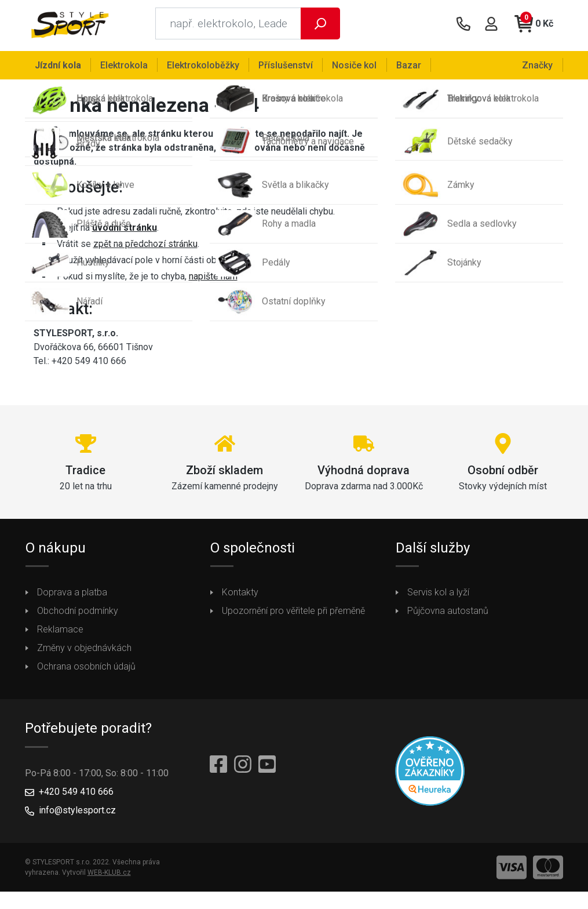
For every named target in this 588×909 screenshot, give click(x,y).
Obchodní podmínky (78, 615)
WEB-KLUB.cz (109, 876)
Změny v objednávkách (84, 652)
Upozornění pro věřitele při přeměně (293, 615)
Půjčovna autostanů (448, 615)
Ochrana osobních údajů (86, 670)
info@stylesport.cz (77, 814)
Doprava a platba (72, 596)
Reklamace (60, 633)
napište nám (213, 280)
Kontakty (240, 596)
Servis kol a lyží (438, 596)
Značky (538, 65)
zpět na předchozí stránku (145, 247)
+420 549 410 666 (76, 795)
